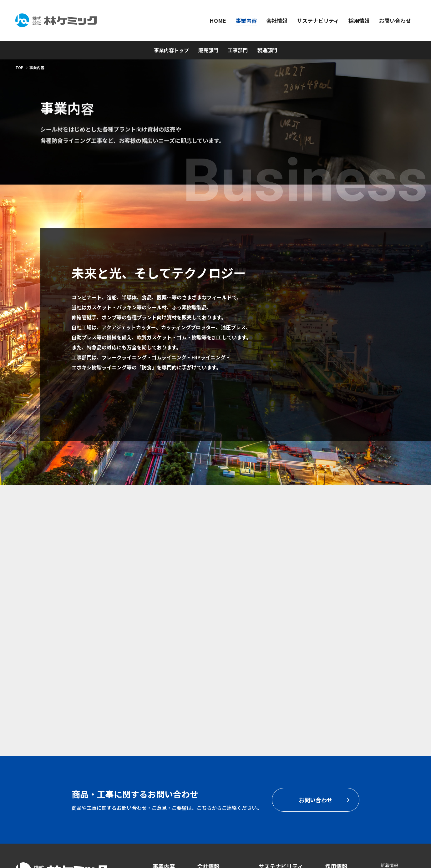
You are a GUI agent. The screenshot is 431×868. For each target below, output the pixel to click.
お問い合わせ (342, 767)
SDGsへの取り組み (277, 773)
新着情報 (389, 749)
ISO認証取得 (393, 758)
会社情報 (208, 750)
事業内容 (164, 750)
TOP (19, 67)
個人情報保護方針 (398, 768)
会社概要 (206, 773)
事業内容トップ (171, 50)
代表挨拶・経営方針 (217, 763)
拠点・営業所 (210, 791)
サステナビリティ (281, 750)
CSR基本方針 (271, 763)
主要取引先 (208, 800)
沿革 (201, 782)
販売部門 (208, 50)
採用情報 (336, 750)
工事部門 (238, 50)
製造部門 (267, 50)
